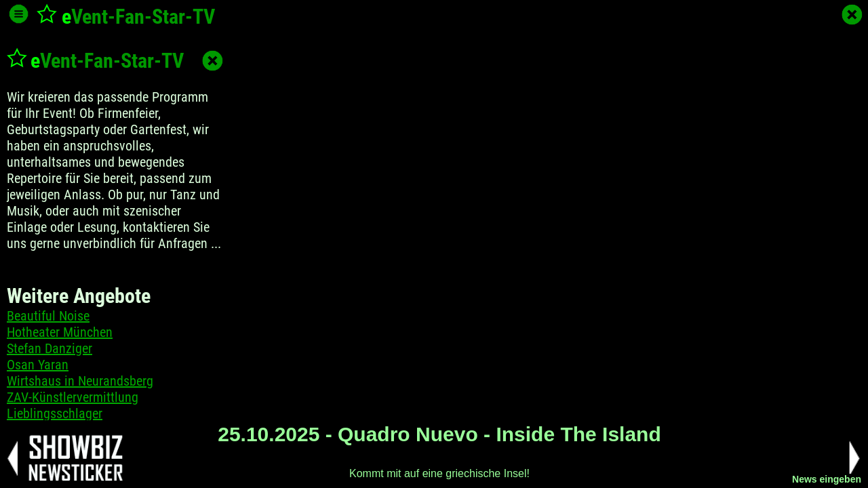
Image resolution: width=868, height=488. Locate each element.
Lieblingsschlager (55, 413)
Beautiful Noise (48, 316)
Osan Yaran (38, 365)
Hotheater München (60, 332)
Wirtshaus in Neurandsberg (80, 381)
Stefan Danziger (50, 348)
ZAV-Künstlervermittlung (73, 397)
